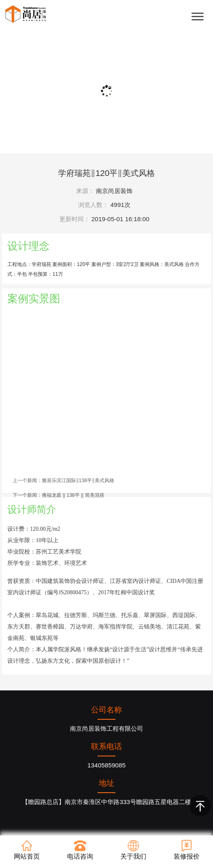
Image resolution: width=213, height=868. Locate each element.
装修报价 (187, 850)
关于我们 (133, 850)
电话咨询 (80, 850)
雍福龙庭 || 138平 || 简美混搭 (73, 512)
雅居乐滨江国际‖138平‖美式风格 (78, 498)
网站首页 (27, 850)
